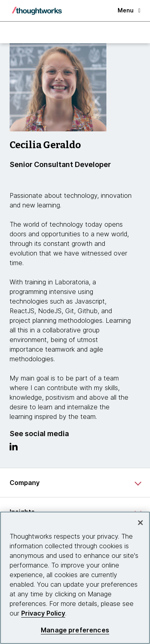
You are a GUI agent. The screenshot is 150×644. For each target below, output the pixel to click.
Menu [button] (129, 10)
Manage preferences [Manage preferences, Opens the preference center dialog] (75, 630)
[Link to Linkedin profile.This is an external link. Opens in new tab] (14, 449)
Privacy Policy (43, 613)
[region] (75, 578)
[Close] (140, 523)
